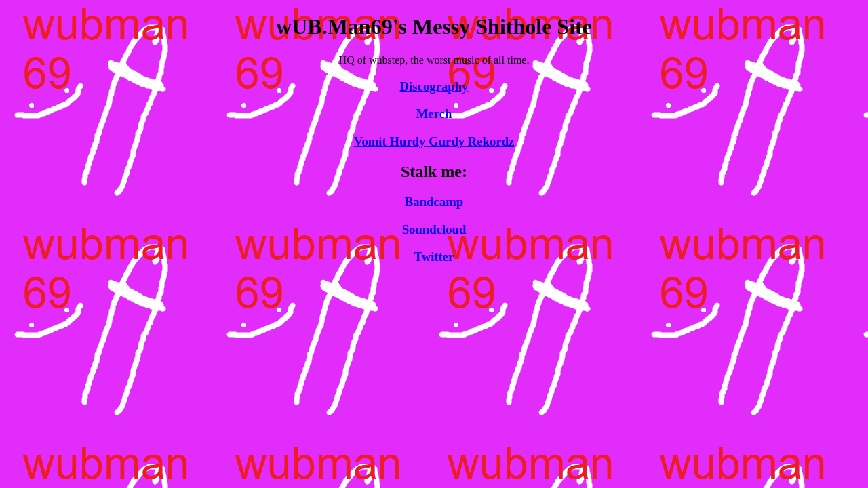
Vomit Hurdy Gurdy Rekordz (434, 141)
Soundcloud (434, 229)
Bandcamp (434, 202)
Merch (434, 114)
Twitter (434, 257)
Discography (434, 86)
